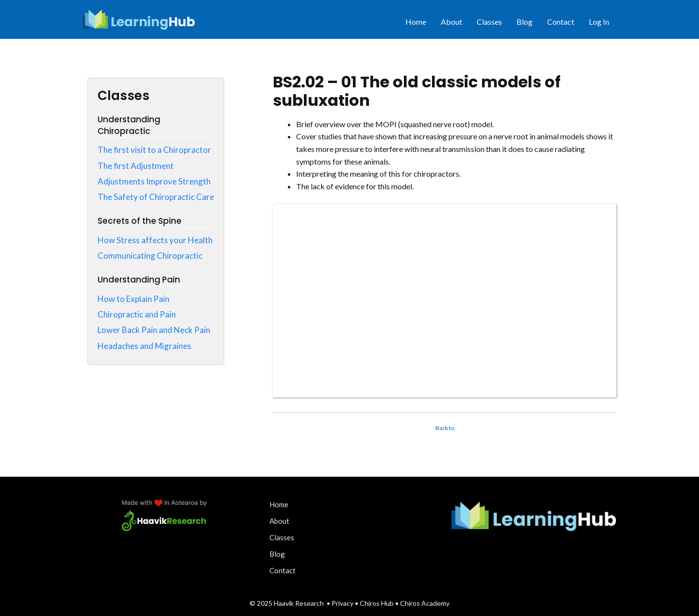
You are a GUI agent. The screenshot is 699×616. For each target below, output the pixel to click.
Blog (524, 22)
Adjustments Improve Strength (154, 181)
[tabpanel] (445, 258)
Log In (599, 22)
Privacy (343, 603)
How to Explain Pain (133, 299)
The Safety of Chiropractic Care (156, 197)
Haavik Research (299, 603)
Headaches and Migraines (144, 346)
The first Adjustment (136, 166)
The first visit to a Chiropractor (154, 150)
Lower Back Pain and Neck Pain (154, 330)
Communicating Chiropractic (150, 256)
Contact (561, 22)
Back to (445, 428)
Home (416, 22)
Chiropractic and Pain (137, 314)
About (451, 22)
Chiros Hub (377, 603)
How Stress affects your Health (155, 240)
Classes (489, 22)
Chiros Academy (425, 603)
